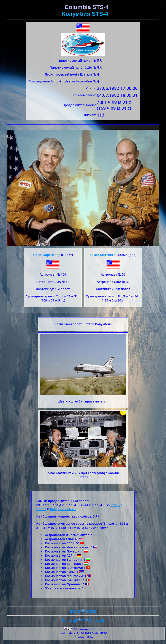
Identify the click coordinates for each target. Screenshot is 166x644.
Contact (98, 629)
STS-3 (75, 612)
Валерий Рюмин (63, 509)
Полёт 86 (94, 621)
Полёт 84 (72, 621)
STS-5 (91, 612)
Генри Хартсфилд (47, 255)
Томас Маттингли (104, 255)
